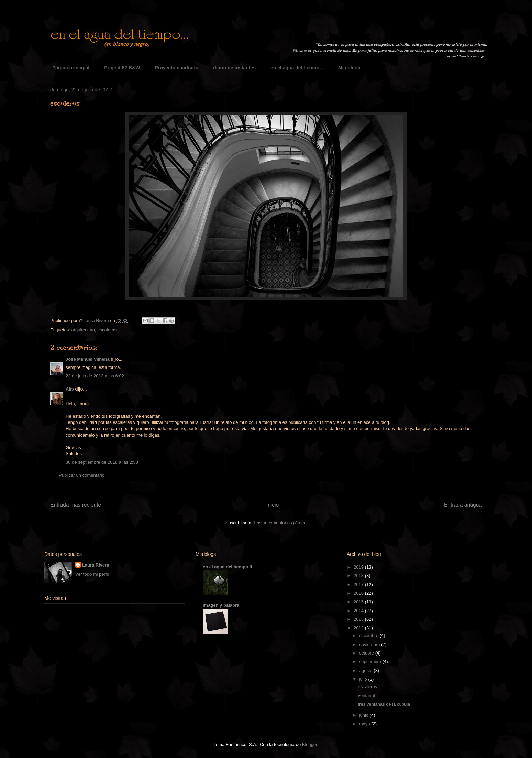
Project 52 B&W (122, 68)
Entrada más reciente (76, 505)
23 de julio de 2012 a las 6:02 (95, 376)
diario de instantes (234, 68)
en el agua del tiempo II (227, 567)
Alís (70, 389)
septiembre (371, 662)
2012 (359, 628)
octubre (367, 653)
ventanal (366, 696)
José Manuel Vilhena (88, 359)
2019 (359, 567)
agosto (367, 671)
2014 (359, 611)
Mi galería (349, 68)
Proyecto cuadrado (176, 68)
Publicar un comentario (82, 475)
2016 (359, 593)
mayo (365, 724)
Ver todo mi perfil (92, 574)
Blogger (310, 744)
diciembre (369, 635)
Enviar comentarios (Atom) (280, 523)
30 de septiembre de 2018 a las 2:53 (102, 462)
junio (364, 715)
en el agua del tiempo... (297, 68)
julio (364, 679)
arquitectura (83, 330)
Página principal (71, 68)
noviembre (370, 644)
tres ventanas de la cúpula (384, 704)
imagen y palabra (221, 605)
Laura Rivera (96, 565)
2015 (359, 602)
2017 (359, 585)
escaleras (107, 330)
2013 (359, 619)
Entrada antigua (463, 505)
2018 (359, 576)
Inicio (273, 505)
